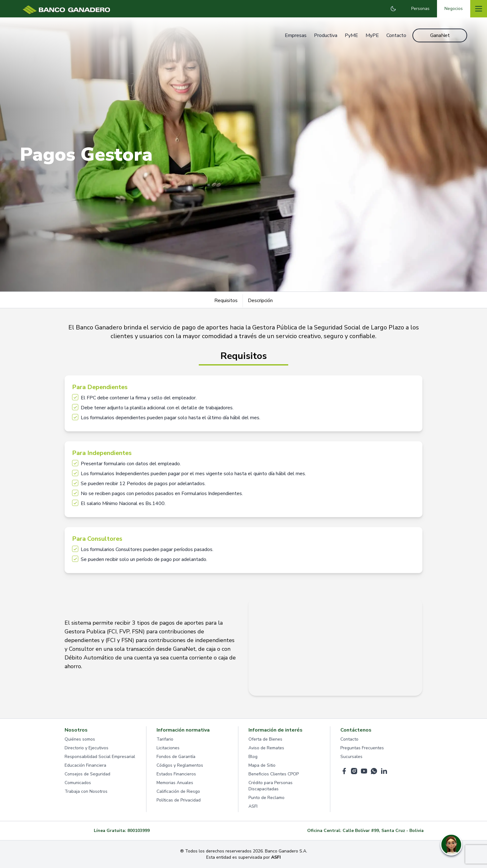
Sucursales (351, 757)
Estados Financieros (176, 774)
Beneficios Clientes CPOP (274, 774)
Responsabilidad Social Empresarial (100, 757)
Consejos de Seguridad (87, 774)
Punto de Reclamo (266, 798)
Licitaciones (168, 748)
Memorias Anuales (175, 783)
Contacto (396, 35)
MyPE (372, 35)
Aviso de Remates (266, 748)
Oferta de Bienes (265, 739)
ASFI (253, 806)
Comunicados (78, 783)
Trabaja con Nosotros (86, 791)
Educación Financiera (85, 765)
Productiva (326, 35)
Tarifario (165, 739)
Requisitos (226, 301)
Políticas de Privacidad (179, 800)
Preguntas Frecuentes (362, 748)
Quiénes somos (80, 739)
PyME (351, 35)
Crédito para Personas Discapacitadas (271, 786)
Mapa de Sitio (262, 765)
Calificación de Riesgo (178, 791)
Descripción (260, 301)
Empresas (296, 35)
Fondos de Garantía (176, 757)
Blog (253, 757)
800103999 (139, 831)
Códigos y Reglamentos (180, 765)
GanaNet (440, 35)
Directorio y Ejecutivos (86, 748)
